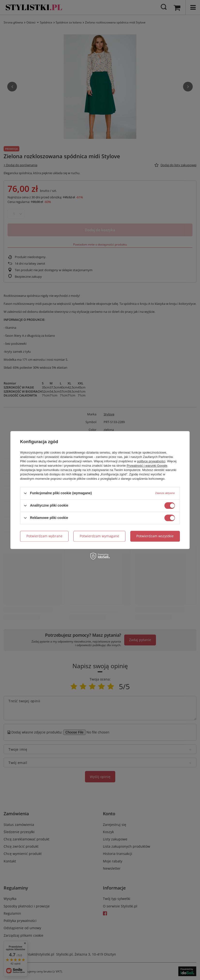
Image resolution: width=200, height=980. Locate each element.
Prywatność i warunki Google (147, 466)
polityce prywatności (151, 461)
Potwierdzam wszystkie (155, 536)
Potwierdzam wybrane (44, 536)
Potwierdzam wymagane (99, 536)
